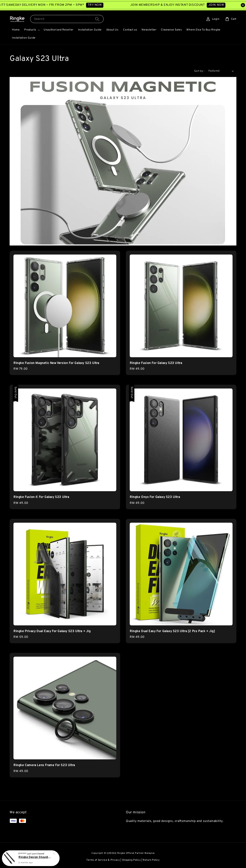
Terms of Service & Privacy (103, 860)
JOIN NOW (221, 5)
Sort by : (199, 71)
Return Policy (151, 860)
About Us (112, 30)
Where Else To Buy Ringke (203, 30)
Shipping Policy (131, 860)
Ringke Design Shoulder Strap (35, 858)
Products (30, 30)
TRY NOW (100, 5)
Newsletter (149, 30)
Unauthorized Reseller (59, 30)
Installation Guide (90, 30)
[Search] (97, 19)
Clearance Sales (171, 30)
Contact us (130, 30)
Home (16, 30)
